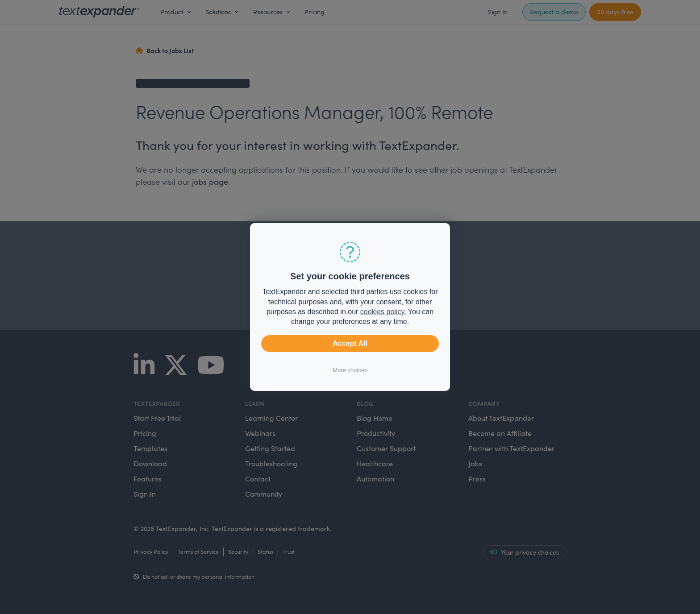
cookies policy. (383, 312)
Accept (350, 344)
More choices (350, 370)
